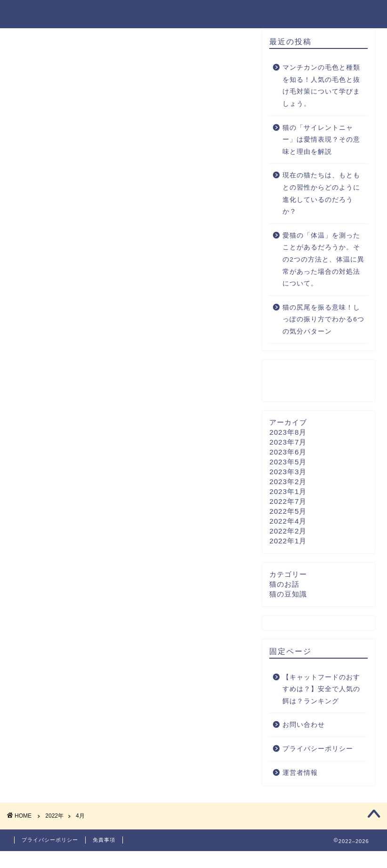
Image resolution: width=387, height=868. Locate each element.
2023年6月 (288, 464)
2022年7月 (288, 514)
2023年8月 (288, 444)
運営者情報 (300, 785)
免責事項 (104, 857)
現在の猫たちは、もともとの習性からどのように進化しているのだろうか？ (321, 206)
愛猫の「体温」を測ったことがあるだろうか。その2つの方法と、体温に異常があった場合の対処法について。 (323, 272)
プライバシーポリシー (318, 761)
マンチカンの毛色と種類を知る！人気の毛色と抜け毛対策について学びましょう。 (321, 98)
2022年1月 (288, 553)
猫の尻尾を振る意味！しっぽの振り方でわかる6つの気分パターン (323, 332)
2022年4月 (288, 533)
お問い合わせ (304, 737)
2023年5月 (288, 474)
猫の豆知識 (288, 606)
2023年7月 (288, 454)
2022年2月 (288, 543)
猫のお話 (284, 596)
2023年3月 (288, 484)
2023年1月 (288, 504)
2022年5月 (288, 523)
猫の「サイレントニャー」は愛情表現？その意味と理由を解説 (321, 152)
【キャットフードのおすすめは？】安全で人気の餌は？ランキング (321, 701)
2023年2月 (288, 494)
